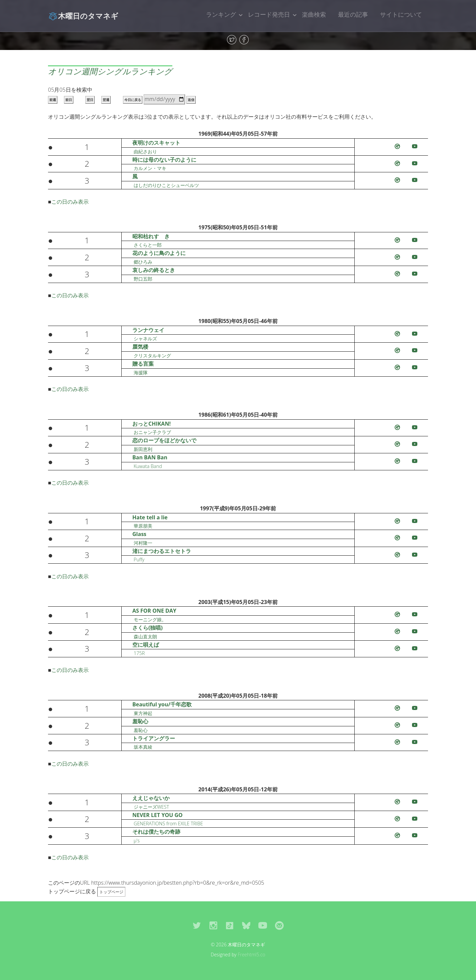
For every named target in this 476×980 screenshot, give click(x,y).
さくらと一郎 (148, 245)
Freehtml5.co (251, 954)
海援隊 (141, 372)
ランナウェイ (148, 330)
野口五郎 (143, 279)
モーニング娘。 (150, 619)
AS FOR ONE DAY (154, 611)
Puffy (139, 559)
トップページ (111, 892)
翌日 (90, 100)
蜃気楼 (140, 347)
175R (139, 653)
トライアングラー (154, 738)
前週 (53, 100)
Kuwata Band (148, 466)
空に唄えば (146, 645)
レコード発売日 (269, 14)
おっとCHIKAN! (151, 424)
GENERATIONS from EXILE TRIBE (168, 823)
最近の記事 (353, 14)
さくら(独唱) (147, 628)
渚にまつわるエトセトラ (162, 551)
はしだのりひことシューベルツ (166, 185)
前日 (69, 100)
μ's (137, 840)
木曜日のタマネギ (83, 16)
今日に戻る (133, 100)
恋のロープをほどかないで (164, 440)
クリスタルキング (152, 355)
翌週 (106, 100)
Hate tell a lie (150, 517)
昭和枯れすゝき (151, 236)
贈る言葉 (143, 364)
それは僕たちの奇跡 (156, 832)
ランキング (221, 14)
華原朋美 (143, 526)
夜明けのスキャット (156, 143)
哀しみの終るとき (154, 270)
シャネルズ (145, 338)
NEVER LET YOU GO (157, 815)
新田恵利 (143, 449)
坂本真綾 (143, 747)
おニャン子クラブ (152, 432)
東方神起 (143, 713)
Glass (139, 534)
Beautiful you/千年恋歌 (162, 704)
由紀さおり (145, 151)
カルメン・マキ (150, 168)
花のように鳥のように (159, 253)
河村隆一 (143, 543)
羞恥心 (140, 721)
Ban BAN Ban (150, 457)
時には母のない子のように (164, 160)
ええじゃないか (151, 798)
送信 (191, 100)
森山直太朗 (145, 636)
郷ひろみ (143, 262)
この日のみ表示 (70, 202)
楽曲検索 (314, 14)
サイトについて (401, 14)
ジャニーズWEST (151, 807)
